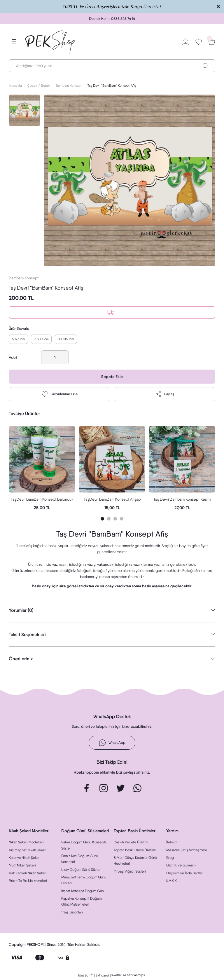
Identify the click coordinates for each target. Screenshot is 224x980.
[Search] (112, 66)
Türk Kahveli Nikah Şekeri (28, 874)
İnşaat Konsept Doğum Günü (83, 891)
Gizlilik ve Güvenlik (181, 866)
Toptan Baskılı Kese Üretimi (135, 851)
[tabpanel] (42, 469)
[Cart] (212, 42)
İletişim (172, 843)
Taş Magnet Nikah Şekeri (28, 851)
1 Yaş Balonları (72, 913)
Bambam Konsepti (24, 278)
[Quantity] (55, 358)
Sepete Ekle (112, 377)
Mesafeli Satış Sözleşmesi (187, 851)
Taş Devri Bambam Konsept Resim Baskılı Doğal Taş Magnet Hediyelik (182, 500)
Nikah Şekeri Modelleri (26, 843)
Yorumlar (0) (21, 611)
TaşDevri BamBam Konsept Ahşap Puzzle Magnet (112, 500)
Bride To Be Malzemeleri (28, 881)
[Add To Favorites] (60, 395)
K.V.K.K (171, 881)
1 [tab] (102, 519)
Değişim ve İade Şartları (185, 874)
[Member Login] (185, 42)
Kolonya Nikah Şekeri (25, 858)
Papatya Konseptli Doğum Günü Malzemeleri (81, 902)
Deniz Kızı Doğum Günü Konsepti (80, 859)
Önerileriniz (21, 659)
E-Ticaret (102, 976)
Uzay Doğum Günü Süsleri (81, 870)
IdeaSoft (85, 976)
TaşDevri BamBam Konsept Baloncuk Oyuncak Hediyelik (42, 500)
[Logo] (50, 42)
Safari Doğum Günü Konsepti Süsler (84, 846)
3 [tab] (115, 519)
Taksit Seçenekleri (27, 635)
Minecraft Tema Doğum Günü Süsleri (84, 881)
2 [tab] (109, 519)
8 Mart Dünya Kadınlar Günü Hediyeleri (135, 861)
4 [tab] (122, 519)
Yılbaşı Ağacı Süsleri (130, 872)
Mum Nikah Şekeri (22, 866)
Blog (170, 858)
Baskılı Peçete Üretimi (131, 843)
